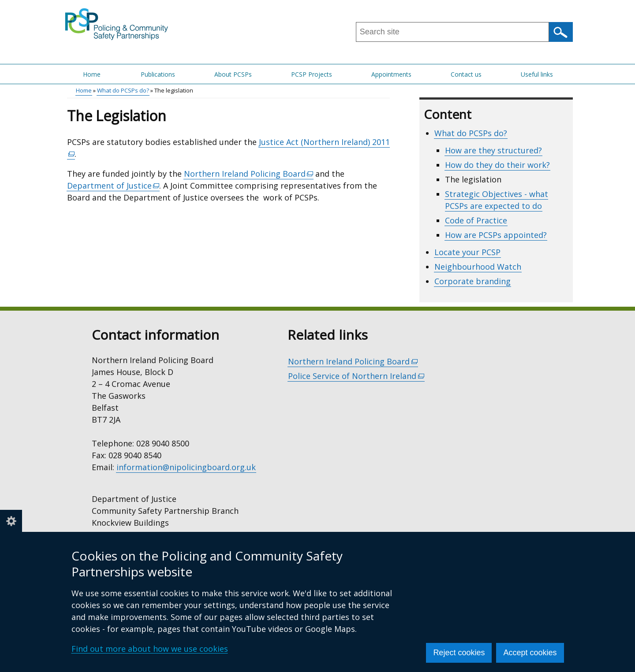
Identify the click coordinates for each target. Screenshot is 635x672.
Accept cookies (530, 653)
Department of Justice (114, 186)
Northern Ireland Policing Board (249, 174)
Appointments (391, 74)
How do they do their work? (497, 165)
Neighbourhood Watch (478, 267)
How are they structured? (493, 150)
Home (92, 74)
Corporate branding (473, 281)
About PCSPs (233, 74)
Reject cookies (459, 653)
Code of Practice (476, 220)
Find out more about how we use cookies (150, 649)
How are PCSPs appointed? (496, 235)
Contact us (466, 74)
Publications (158, 74)
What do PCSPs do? (123, 90)
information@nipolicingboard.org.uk (186, 467)
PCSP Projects (312, 74)
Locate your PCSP (467, 252)
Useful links (537, 74)
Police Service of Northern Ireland (356, 376)
